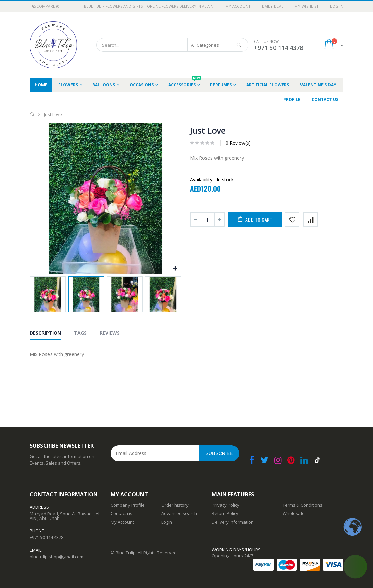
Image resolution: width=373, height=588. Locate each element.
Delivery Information (233, 522)
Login (167, 522)
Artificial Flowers (268, 85)
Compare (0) (46, 6)
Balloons (104, 85)
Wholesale (294, 513)
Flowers (68, 85)
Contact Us (325, 99)
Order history (175, 505)
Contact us (121, 513)
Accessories (184, 83)
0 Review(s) (238, 143)
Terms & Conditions (303, 505)
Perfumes (221, 85)
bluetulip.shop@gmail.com (56, 557)
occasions (142, 85)
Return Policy (225, 513)
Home (32, 114)
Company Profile (128, 505)
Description (45, 333)
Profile (292, 99)
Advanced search (179, 513)
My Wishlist (307, 6)
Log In (337, 6)
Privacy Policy (226, 505)
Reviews (110, 333)
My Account (238, 6)
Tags (80, 333)
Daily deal (273, 6)
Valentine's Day (318, 85)
